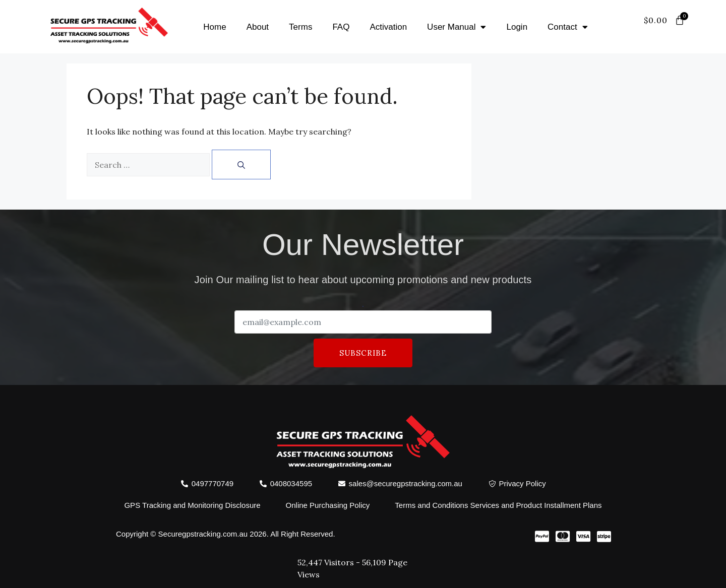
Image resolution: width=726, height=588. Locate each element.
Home (215, 27)
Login (517, 27)
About (258, 27)
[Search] (241, 165)
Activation (388, 27)
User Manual (457, 27)
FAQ (341, 27)
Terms (300, 27)
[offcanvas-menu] (675, 33)
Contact (568, 27)
